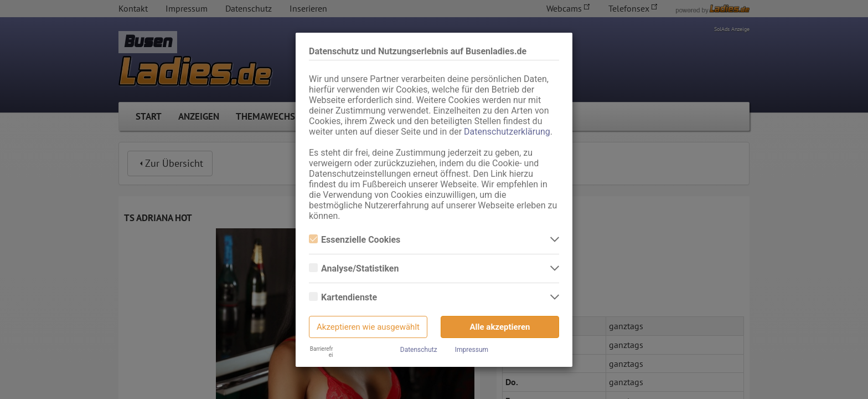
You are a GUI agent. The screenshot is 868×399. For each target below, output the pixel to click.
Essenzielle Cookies (355, 240)
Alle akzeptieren (500, 327)
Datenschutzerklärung (507, 132)
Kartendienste (343, 297)
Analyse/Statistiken (354, 268)
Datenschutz (419, 350)
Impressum (472, 350)
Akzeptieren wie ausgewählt (368, 327)
